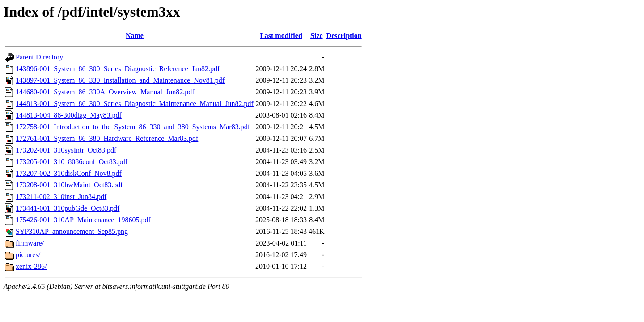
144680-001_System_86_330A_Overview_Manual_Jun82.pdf (105, 92)
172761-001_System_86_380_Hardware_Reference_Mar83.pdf (107, 138)
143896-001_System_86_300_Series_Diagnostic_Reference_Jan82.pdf (118, 69)
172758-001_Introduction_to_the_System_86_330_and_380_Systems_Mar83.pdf (133, 127)
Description (344, 36)
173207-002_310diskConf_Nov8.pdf (69, 173)
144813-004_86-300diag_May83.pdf (69, 115)
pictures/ (28, 255)
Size (317, 36)
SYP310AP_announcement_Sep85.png (72, 231)
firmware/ (30, 243)
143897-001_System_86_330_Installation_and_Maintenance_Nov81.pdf (120, 80)
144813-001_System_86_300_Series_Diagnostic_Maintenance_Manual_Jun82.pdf (135, 104)
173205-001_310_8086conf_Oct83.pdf (72, 162)
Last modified (281, 36)
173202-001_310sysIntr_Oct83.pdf (66, 150)
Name (135, 36)
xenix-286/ (31, 266)
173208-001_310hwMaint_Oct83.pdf (69, 185)
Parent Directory (39, 57)
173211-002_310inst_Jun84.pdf (61, 197)
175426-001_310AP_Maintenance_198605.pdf (83, 220)
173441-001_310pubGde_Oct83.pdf (68, 208)
